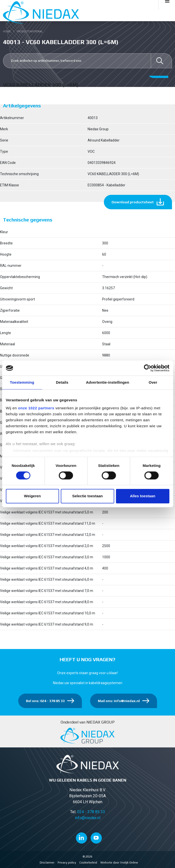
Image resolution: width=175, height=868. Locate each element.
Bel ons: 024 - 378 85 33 (45, 701)
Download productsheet (133, 202)
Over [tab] (153, 382)
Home (7, 32)
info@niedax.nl (88, 818)
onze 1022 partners (36, 408)
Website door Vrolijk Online (119, 863)
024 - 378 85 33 (91, 812)
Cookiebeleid (88, 863)
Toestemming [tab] (22, 382)
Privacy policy (67, 863)
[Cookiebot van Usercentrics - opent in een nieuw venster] (147, 368)
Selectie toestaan (87, 496)
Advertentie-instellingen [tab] (107, 382)
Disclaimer (47, 863)
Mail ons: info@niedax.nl (119, 701)
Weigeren (32, 496)
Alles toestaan (143, 496)
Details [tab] (62, 382)
